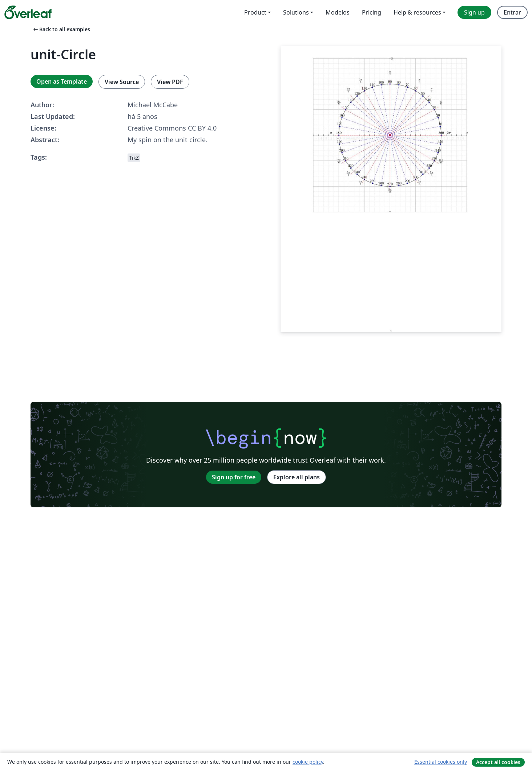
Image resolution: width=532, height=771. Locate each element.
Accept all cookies (498, 762)
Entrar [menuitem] (512, 12)
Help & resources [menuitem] (417, 12)
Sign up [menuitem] (474, 12)
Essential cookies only (441, 762)
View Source (122, 82)
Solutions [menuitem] (296, 12)
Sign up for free (234, 477)
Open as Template (62, 81)
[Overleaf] (28, 12)
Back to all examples (61, 29)
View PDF (170, 82)
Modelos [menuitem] (338, 12)
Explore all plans (297, 477)
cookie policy (308, 762)
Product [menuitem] (255, 12)
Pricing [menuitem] (372, 12)
